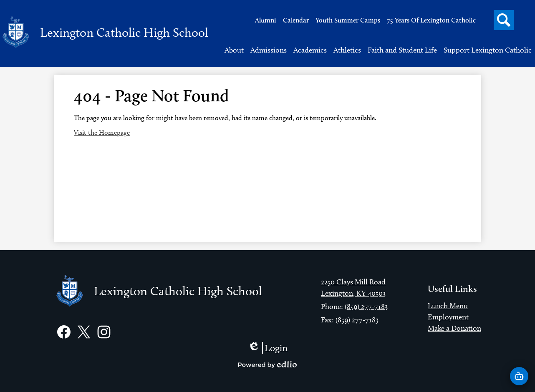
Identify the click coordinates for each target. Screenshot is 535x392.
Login (268, 348)
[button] (234, 50)
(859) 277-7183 (366, 307)
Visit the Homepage (102, 132)
